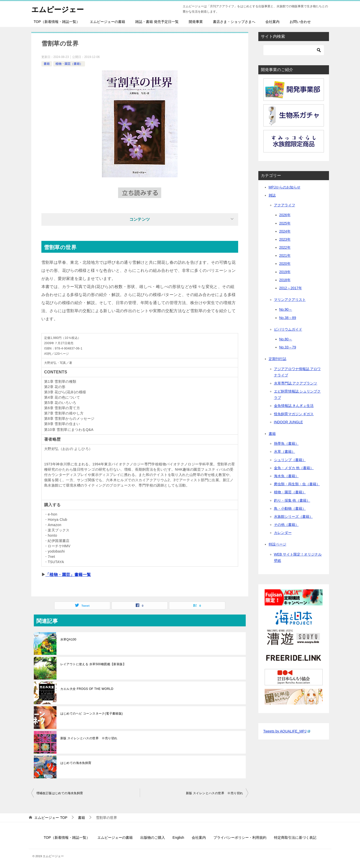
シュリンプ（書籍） (290, 460)
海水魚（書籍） (286, 476)
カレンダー (283, 533)
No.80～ (286, 339)
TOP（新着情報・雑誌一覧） (57, 22)
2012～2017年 (291, 288)
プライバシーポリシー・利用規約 (240, 838)
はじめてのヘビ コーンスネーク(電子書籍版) (92, 714)
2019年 (285, 272)
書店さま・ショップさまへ (234, 22)
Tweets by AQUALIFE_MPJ (287, 731)
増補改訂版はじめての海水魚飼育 (60, 793)
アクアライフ (285, 205)
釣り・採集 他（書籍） (292, 500)
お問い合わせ (300, 22)
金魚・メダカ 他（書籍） (294, 468)
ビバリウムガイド (288, 329)
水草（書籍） (285, 452)
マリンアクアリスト (290, 300)
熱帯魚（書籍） (286, 443)
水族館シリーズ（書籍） (293, 517)
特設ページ (278, 544)
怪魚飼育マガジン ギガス (294, 414)
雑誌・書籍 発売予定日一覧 (157, 22)
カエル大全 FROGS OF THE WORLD (87, 689)
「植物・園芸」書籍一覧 (68, 575)
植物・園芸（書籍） (69, 64)
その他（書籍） (286, 525)
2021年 (285, 255)
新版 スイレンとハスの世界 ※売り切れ (89, 738)
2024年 (285, 231)
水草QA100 (68, 639)
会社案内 (272, 22)
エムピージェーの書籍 (107, 22)
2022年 (285, 247)
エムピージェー (58, 9)
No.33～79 (288, 347)
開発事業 (196, 22)
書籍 (47, 64)
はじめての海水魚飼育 (76, 763)
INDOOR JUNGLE (288, 422)
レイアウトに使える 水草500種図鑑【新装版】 (93, 664)
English (178, 838)
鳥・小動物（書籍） (290, 508)
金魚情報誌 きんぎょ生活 (294, 406)
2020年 (285, 264)
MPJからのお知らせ (285, 187)
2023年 (285, 239)
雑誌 (272, 195)
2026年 (285, 215)
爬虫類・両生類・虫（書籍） (297, 484)
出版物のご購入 (153, 838)
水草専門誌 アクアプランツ (296, 383)
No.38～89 (288, 318)
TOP (51, 818)
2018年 (285, 280)
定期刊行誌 (278, 359)
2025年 (285, 223)
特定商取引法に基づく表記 (295, 838)
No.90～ (286, 309)
